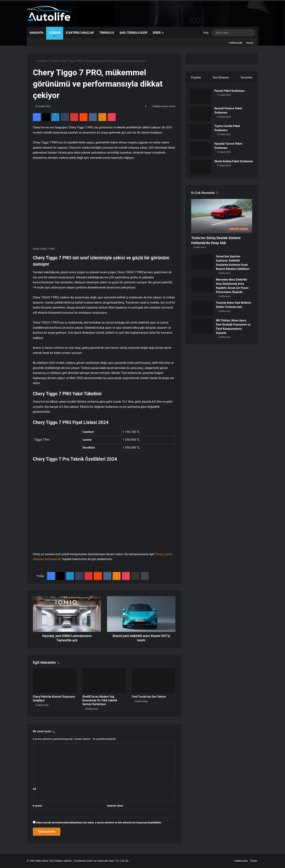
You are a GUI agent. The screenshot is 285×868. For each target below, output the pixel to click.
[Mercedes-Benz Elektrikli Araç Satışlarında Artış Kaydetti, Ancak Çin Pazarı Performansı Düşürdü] (202, 288)
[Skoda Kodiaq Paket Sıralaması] (202, 168)
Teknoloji (107, 33)
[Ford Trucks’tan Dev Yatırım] (154, 681)
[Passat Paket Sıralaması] (202, 98)
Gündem (55, 33)
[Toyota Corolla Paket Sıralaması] (202, 133)
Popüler (196, 77)
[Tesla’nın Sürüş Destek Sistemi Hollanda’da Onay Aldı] (222, 219)
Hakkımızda (236, 43)
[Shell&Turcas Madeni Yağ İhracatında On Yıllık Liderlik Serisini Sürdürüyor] (104, 681)
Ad (35, 789)
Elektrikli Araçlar (80, 33)
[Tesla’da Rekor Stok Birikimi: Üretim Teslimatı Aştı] (202, 311)
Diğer (157, 33)
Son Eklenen (221, 77)
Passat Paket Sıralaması (231, 92)
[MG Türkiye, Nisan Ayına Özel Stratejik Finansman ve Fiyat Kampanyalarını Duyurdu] (202, 329)
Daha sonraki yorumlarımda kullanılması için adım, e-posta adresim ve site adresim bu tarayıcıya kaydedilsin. (99, 823)
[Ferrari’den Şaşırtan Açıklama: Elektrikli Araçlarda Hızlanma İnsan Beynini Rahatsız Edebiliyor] (202, 265)
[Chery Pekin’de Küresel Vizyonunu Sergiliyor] (55, 681)
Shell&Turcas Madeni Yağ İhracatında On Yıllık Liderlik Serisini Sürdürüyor (100, 700)
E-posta (38, 806)
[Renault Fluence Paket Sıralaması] (202, 115)
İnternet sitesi (115, 806)
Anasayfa (36, 33)
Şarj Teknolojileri (133, 33)
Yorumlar (246, 77)
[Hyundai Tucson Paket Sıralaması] (202, 151)
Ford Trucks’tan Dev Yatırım (149, 697)
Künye (250, 43)
